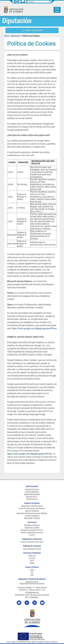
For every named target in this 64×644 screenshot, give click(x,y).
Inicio (7, 36)
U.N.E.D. (32, 535)
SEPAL (32, 563)
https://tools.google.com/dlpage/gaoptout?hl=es (34, 329)
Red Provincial (32, 499)
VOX (32, 575)
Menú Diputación (32, 31)
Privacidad (39, 642)
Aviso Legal (11, 642)
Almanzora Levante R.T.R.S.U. (32, 530)
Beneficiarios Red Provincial (32, 506)
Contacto (54, 642)
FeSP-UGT (32, 556)
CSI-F (32, 561)
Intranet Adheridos (32, 492)
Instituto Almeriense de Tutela (32, 542)
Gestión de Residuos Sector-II (32, 533)
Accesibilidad (21, 642)
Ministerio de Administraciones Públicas (32, 513)
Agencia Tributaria (32, 511)
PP (32, 573)
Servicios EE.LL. (32, 497)
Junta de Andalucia (32, 516)
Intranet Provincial (32, 489)
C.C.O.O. (32, 558)
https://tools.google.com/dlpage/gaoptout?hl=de (29, 454)
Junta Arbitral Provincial (32, 549)
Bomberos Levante (32, 528)
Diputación (16, 36)
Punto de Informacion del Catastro (32, 509)
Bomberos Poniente (32, 525)
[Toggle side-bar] (57, 10)
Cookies (47, 642)
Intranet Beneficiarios (32, 494)
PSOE (32, 570)
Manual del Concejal (32, 518)
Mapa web (31, 642)
